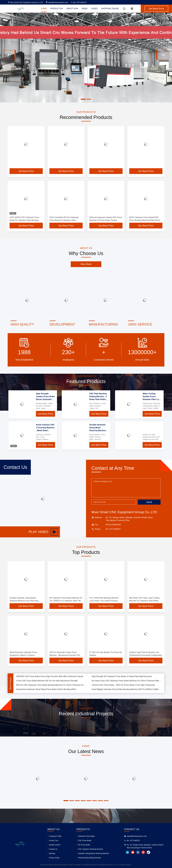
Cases (94, 9)
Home (44, 9)
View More (86, 264)
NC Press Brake (84, 845)
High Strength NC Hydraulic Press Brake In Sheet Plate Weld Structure (122, 678)
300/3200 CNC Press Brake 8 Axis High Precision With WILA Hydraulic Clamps (50, 678)
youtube (133, 852)
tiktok (148, 852)
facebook (138, 852)
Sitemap (52, 853)
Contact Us (53, 849)
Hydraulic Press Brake (86, 836)
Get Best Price (26, 171)
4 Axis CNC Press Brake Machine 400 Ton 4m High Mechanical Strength (47, 682)
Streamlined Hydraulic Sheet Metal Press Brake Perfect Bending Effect (46, 691)
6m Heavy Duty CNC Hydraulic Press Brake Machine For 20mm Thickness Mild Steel (127, 682)
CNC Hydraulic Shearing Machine (91, 849)
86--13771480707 (79, 2)
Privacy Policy (54, 858)
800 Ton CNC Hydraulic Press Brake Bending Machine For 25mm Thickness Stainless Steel (51, 687)
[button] (10, 55)
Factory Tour (54, 840)
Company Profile (55, 836)
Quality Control (55, 845)
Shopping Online (110, 9)
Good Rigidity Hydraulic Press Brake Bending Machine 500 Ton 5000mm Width (125, 691)
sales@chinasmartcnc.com (57, 2)
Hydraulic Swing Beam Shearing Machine (94, 853)
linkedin (127, 852)
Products (57, 9)
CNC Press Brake (85, 840)
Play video (43, 532)
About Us (72, 9)
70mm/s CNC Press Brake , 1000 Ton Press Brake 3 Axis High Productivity (123, 687)
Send (149, 502)
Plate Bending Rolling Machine (90, 858)
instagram (143, 852)
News (85, 9)
